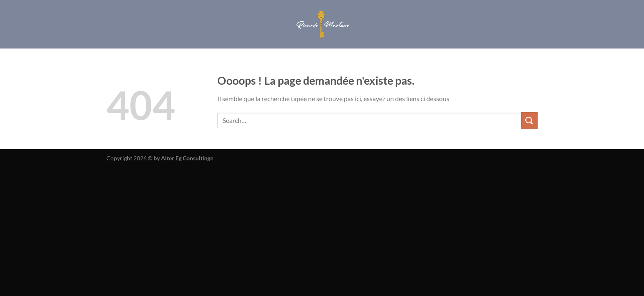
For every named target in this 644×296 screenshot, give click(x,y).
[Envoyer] (529, 120)
